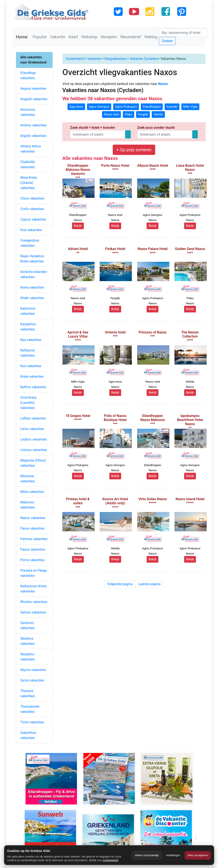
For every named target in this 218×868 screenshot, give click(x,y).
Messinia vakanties (28, 479)
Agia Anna (76, 107)
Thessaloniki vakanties (30, 709)
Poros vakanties (33, 560)
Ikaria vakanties (32, 287)
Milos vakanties (32, 492)
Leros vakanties (32, 429)
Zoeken (167, 41)
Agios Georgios (99, 107)
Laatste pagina (149, 584)
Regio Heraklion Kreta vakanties (32, 259)
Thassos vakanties (28, 693)
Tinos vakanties (32, 722)
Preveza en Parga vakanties (34, 573)
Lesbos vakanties (34, 439)
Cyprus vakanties (33, 219)
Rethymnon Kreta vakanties (34, 589)
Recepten (109, 37)
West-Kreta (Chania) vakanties (29, 183)
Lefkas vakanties (33, 418)
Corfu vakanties (32, 209)
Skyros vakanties (33, 670)
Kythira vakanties (33, 387)
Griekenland (75, 59)
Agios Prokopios (126, 107)
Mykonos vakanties (28, 505)
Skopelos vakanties (28, 657)
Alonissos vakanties (28, 112)
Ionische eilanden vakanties (34, 274)
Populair (40, 37)
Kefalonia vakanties (28, 353)
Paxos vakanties (33, 549)
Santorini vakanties (28, 625)
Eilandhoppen (152, 107)
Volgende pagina (120, 584)
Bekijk (78, 226)
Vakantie (58, 37)
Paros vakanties (32, 528)
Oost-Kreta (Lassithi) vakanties (29, 403)
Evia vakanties (31, 230)
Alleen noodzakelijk (147, 855)
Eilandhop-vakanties (28, 75)
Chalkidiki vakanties (28, 164)
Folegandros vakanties (30, 243)
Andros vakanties (34, 125)
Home (22, 37)
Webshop (89, 37)
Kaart (73, 37)
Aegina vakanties (33, 89)
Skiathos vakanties (28, 641)
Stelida (158, 114)
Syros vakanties (32, 680)
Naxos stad (111, 114)
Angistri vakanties (34, 99)
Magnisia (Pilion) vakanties (33, 463)
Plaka (129, 114)
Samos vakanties (33, 612)
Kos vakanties (31, 366)
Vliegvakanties (115, 59)
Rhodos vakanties (34, 602)
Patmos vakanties (34, 539)
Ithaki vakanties (32, 298)
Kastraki (172, 107)
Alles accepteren (198, 855)
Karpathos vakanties (28, 327)
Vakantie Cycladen (144, 59)
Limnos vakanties (34, 450)
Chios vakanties (32, 198)
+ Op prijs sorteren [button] (134, 150)
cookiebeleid (110, 860)
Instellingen (173, 855)
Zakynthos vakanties (28, 735)
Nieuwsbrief (131, 37)
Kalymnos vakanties (28, 311)
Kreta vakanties (32, 376)
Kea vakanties (31, 340)
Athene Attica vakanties (31, 149)
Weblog (151, 37)
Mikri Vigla (190, 107)
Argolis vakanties (33, 136)
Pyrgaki (143, 114)
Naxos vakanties (33, 518)
